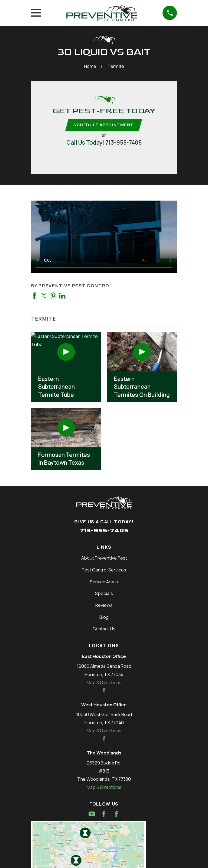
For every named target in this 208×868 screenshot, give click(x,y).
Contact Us (104, 629)
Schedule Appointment (103, 125)
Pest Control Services (104, 570)
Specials (104, 594)
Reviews (104, 605)
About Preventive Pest (104, 558)
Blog (104, 617)
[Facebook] (104, 814)
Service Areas (104, 582)
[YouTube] (92, 814)
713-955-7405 (123, 143)
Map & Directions (104, 683)
